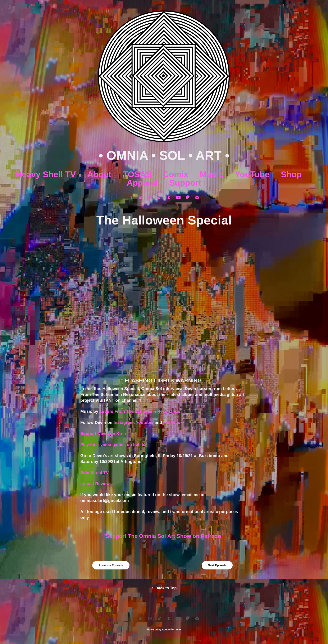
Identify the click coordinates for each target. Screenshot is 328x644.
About (99, 174)
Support (185, 183)
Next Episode (217, 565)
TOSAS (137, 174)
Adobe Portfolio (171, 630)
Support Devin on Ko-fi (103, 434)
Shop (291, 174)
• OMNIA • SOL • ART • (164, 155)
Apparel (142, 183)
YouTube (252, 174)
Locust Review (95, 484)
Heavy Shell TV (46, 174)
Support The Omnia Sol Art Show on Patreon (164, 536)
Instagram (124, 422)
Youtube (144, 422)
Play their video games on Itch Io (113, 445)
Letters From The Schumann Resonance (139, 411)
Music (212, 174)
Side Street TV (95, 473)
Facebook (174, 422)
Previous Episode (111, 565)
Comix (176, 174)
